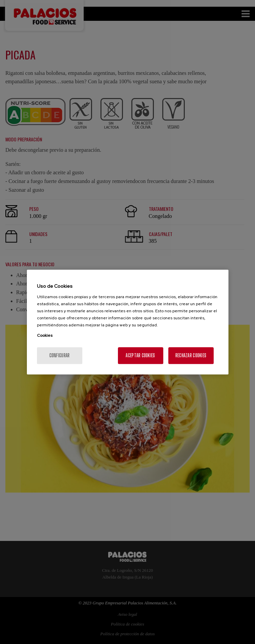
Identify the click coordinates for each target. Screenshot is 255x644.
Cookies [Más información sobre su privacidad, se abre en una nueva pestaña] (45, 335)
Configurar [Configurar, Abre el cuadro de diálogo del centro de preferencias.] (60, 355)
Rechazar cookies (191, 355)
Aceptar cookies (140, 355)
